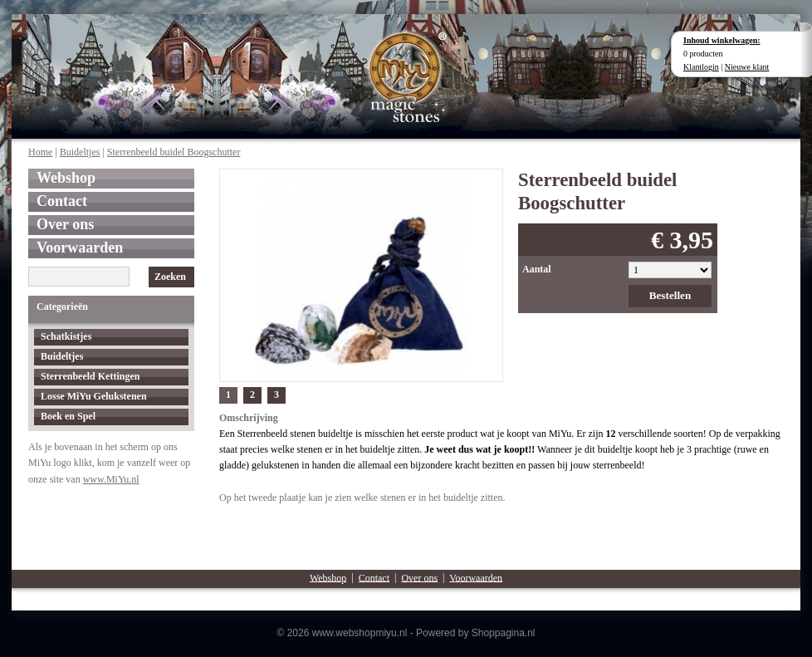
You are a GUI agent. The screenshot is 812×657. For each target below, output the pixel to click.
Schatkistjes (66, 336)
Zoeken (170, 277)
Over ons (65, 224)
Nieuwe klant (747, 67)
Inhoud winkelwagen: (722, 40)
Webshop (66, 178)
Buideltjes (80, 152)
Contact (62, 201)
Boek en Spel (68, 416)
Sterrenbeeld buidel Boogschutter (174, 152)
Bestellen (670, 295)
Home (40, 152)
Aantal (537, 269)
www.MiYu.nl (111, 479)
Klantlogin (701, 67)
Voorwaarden (80, 248)
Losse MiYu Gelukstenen (94, 396)
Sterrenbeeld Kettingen (90, 376)
